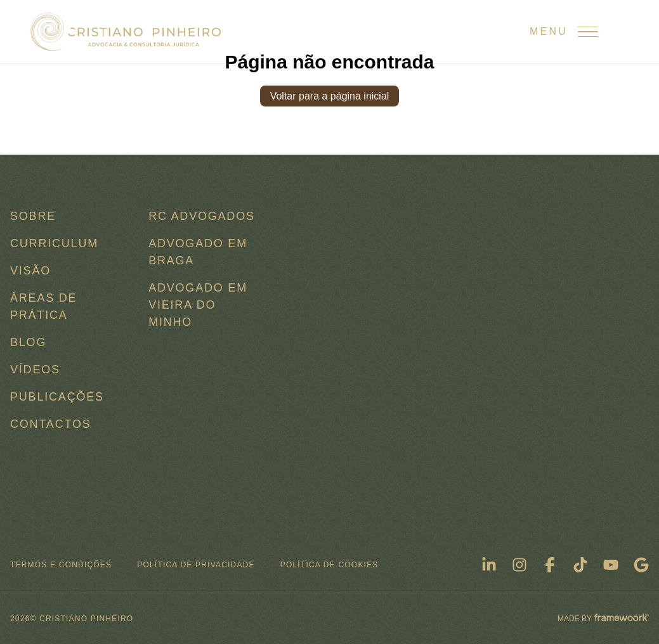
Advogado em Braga (198, 252)
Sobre (33, 216)
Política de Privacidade (196, 565)
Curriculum (54, 243)
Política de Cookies (329, 565)
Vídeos (35, 370)
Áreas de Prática (43, 306)
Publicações (57, 397)
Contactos (51, 424)
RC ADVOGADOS (202, 216)
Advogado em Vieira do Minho (198, 305)
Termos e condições (61, 565)
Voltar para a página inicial (330, 96)
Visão (30, 271)
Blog (28, 342)
